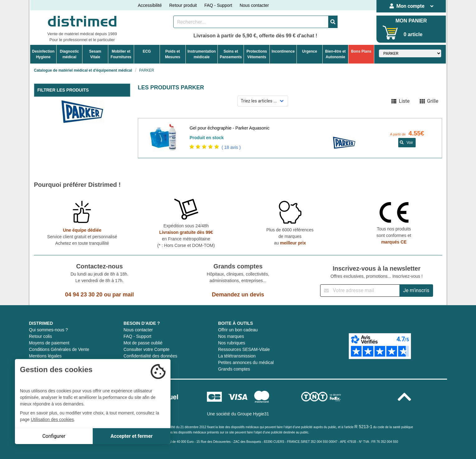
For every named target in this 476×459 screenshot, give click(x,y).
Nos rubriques (232, 343)
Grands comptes (234, 369)
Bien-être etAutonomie (335, 54)
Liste (400, 101)
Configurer (54, 436)
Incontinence (283, 51)
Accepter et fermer (131, 436)
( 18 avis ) (231, 147)
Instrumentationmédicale (202, 54)
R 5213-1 (363, 427)
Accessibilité (150, 5)
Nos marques (231, 336)
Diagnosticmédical (69, 54)
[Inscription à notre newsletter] (360, 291)
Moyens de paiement (49, 343)
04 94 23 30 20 (84, 295)
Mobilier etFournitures (121, 54)
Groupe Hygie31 (253, 414)
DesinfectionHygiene (43, 54)
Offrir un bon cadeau (238, 330)
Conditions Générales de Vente (59, 349)
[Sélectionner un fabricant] (410, 53)
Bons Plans (361, 51)
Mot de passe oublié (143, 343)
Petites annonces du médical (246, 362)
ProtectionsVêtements (257, 54)
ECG (147, 51)
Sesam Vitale (95, 54)
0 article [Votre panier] (413, 34)
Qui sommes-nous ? (48, 330)
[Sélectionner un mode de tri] (263, 101)
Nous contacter (254, 5)
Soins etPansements (231, 54)
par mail (123, 295)
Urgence (310, 51)
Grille (429, 101)
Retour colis (40, 336)
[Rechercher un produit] (251, 22)
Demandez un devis (238, 295)
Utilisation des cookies (52, 419)
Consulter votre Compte (147, 349)
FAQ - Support (218, 5)
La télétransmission (237, 356)
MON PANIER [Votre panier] (411, 21)
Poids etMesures (173, 54)
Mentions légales (45, 356)
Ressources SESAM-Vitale (244, 349)
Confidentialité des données (150, 356)
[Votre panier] (390, 33)
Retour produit (183, 5)
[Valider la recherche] (333, 22)
